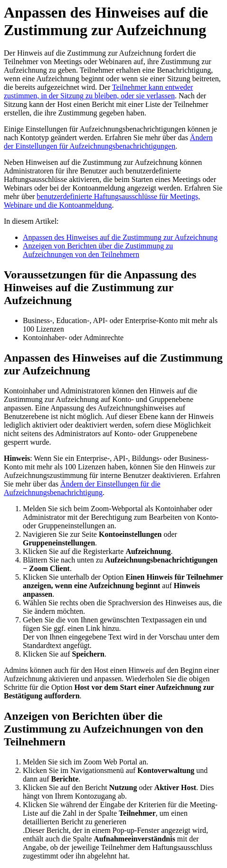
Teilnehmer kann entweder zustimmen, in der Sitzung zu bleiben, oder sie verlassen (98, 91)
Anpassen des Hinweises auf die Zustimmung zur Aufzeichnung (120, 237)
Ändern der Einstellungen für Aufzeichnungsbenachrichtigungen (108, 142)
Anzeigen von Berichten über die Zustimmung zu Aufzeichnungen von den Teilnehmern (98, 250)
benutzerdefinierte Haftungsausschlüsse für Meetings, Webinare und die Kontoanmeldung (102, 201)
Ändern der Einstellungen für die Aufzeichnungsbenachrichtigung (82, 488)
